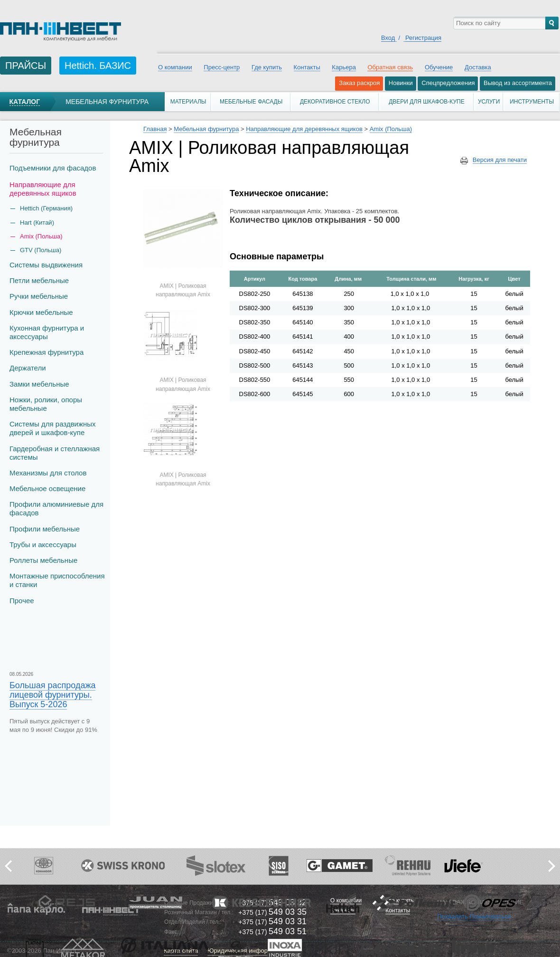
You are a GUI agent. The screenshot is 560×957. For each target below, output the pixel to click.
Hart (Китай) (37, 223)
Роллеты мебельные (43, 560)
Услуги (489, 102)
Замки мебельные (39, 384)
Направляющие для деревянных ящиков (43, 189)
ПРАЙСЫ (26, 66)
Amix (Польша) (41, 236)
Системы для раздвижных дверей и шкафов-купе (53, 428)
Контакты (307, 67)
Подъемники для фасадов (53, 168)
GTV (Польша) (41, 250)
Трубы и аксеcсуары (43, 545)
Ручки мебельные (39, 296)
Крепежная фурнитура (47, 352)
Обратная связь (390, 67)
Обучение (439, 67)
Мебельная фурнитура (107, 102)
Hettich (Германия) (46, 208)
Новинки (401, 83)
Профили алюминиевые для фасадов (56, 508)
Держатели (28, 368)
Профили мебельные (45, 529)
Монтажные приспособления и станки (57, 580)
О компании (175, 67)
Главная (155, 129)
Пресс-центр (222, 67)
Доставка (478, 67)
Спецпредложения (448, 83)
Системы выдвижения (46, 265)
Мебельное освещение (47, 488)
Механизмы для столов (48, 473)
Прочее (22, 601)
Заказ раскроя (359, 83)
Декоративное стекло (335, 102)
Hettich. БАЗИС (98, 66)
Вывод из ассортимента (518, 83)
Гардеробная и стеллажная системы (55, 453)
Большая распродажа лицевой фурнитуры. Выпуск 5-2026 (52, 695)
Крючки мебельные (41, 312)
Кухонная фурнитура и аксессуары (47, 332)
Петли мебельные (39, 280)
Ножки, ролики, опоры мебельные (46, 404)
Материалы (188, 102)
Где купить (267, 67)
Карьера (344, 67)
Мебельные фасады (251, 102)
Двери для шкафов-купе (427, 102)
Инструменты (532, 102)
